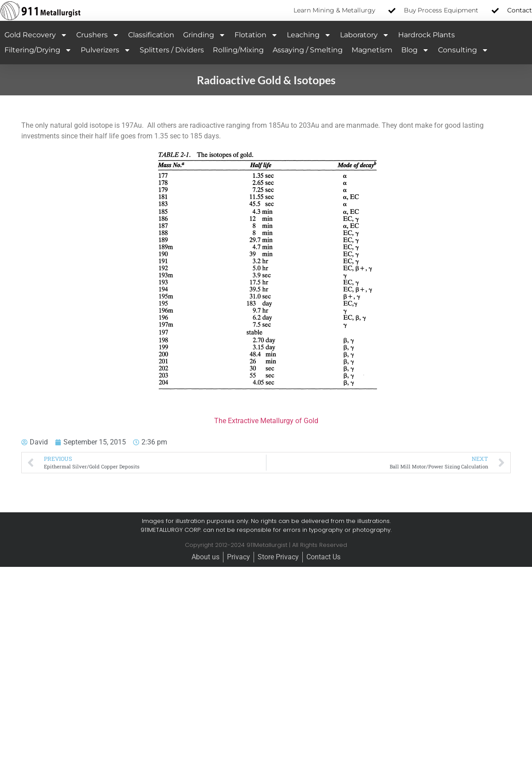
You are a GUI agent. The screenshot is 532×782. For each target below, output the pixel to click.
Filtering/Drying (38, 50)
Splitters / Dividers (172, 50)
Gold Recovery (36, 35)
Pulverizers (106, 50)
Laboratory (365, 35)
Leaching (309, 35)
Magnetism (372, 50)
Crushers (98, 35)
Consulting (463, 50)
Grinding (204, 35)
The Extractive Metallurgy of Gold (266, 421)
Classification (151, 35)
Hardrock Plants (426, 35)
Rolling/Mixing (238, 50)
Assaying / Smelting (308, 50)
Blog (415, 50)
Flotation (256, 35)
